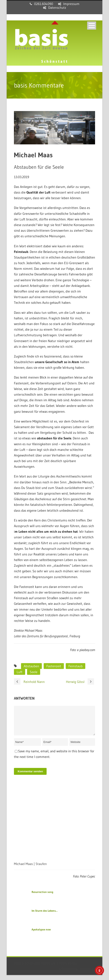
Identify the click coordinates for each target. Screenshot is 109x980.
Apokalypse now (41, 934)
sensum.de (87, 974)
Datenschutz (57, 7)
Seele (34, 672)
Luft (20, 672)
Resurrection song (42, 897)
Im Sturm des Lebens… (45, 916)
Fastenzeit (54, 666)
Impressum (71, 4)
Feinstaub (76, 666)
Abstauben (31, 666)
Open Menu (92, 26)
